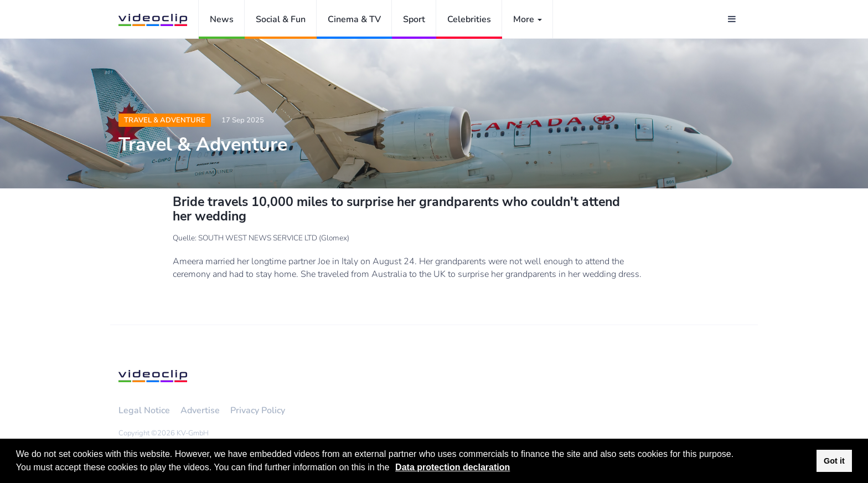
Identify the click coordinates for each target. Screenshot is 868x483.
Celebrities (469, 19)
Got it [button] (834, 461)
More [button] (528, 19)
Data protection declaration (453, 467)
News (222, 19)
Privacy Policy (258, 410)
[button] (394, 469)
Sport (414, 19)
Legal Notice (144, 410)
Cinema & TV (354, 19)
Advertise (200, 410)
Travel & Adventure (165, 120)
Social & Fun (281, 19)
